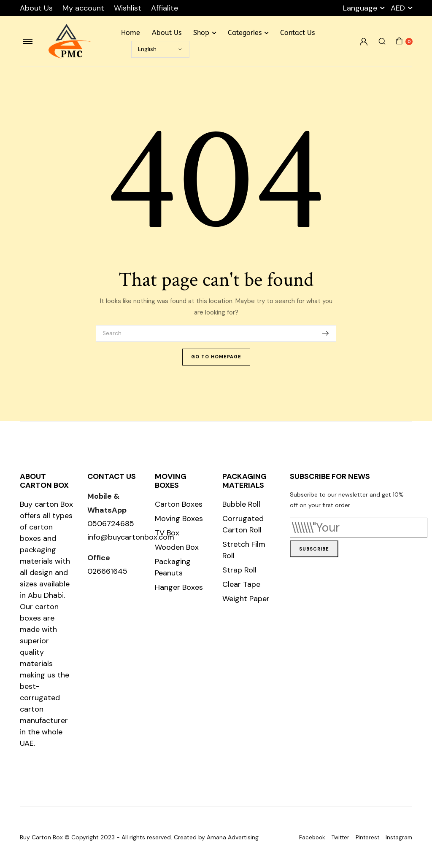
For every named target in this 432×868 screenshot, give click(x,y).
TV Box (167, 533)
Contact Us (297, 33)
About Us (36, 8)
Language (360, 8)
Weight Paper (246, 599)
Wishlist (128, 8)
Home (131, 33)
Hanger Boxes (179, 587)
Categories (245, 33)
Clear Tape (241, 584)
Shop (201, 33)
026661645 (107, 571)
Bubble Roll (241, 504)
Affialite (165, 8)
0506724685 (111, 524)
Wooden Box (177, 547)
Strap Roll (239, 570)
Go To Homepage (216, 357)
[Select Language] (160, 49)
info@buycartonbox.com (131, 537)
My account (83, 8)
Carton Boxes (179, 504)
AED (398, 8)
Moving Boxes (179, 519)
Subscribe (314, 549)
